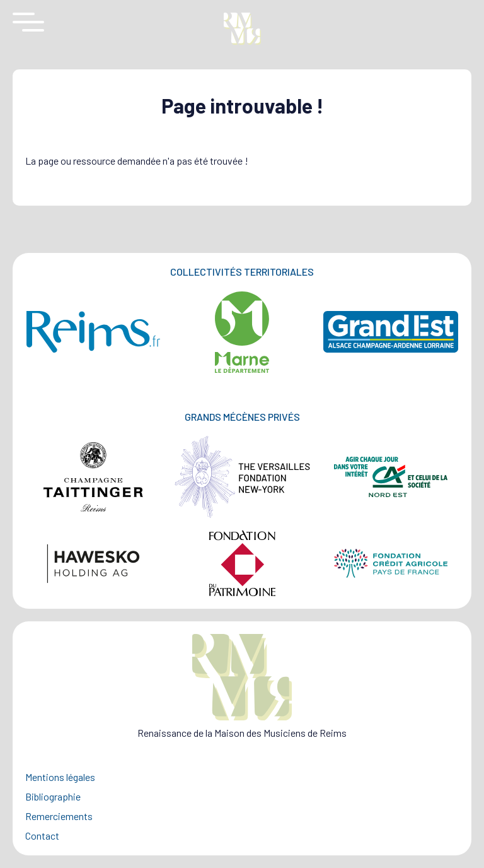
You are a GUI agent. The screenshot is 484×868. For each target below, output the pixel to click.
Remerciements (59, 816)
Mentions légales (60, 777)
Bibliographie (53, 796)
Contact (42, 836)
